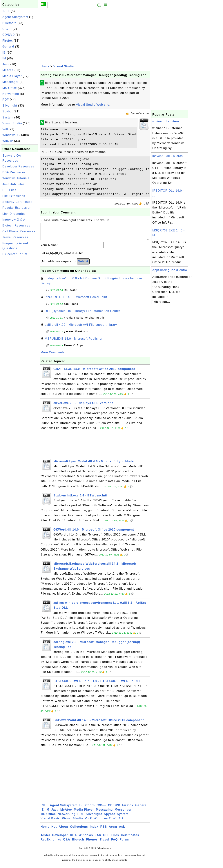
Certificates (130, 839)
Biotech (78, 843)
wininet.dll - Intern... (167, 121)
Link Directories (14, 214)
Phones (92, 843)
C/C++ (7, 29)
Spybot (8, 111)
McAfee (8, 70)
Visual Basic (50, 822)
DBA (73, 839)
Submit (83, 265)
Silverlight (10, 106)
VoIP (6, 129)
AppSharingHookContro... (171, 270)
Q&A (67, 843)
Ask (122, 830)
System (8, 117)
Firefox (8, 41)
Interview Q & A (14, 220)
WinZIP (8, 141)
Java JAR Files (13, 184)
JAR (98, 839)
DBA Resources (14, 172)
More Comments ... (55, 356)
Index (94, 830)
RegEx (46, 843)
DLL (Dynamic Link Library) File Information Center (82, 315)
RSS (104, 830)
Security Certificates (17, 202)
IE (4, 53)
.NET (6, 11)
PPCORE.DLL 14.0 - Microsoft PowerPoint (76, 301)
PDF (6, 100)
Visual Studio (12, 123)
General (8, 46)
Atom (113, 830)
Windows (86, 839)
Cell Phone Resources (19, 231)
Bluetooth (9, 23)
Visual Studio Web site (93, 105)
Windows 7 (10, 135)
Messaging (104, 813)
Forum (125, 843)
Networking (11, 94)
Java (6, 64)
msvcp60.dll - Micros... (169, 156)
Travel (104, 843)
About (63, 830)
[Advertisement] (20, 313)
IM (4, 58)
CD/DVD (9, 35)
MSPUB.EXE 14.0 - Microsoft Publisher (74, 342)
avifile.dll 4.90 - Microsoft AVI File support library (81, 328)
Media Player (12, 76)
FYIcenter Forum (15, 254)
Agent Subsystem (15, 17)
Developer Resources (18, 166)
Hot (54, 830)
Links (57, 843)
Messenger (10, 82)
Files (115, 839)
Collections (79, 830)
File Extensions (14, 196)
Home (45, 66)
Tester (45, 839)
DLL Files (9, 190)
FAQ (115, 843)
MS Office (10, 88)
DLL (106, 839)
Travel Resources (15, 237)
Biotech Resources (16, 225)
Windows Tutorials (16, 178)
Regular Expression (17, 208)
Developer (60, 839)
